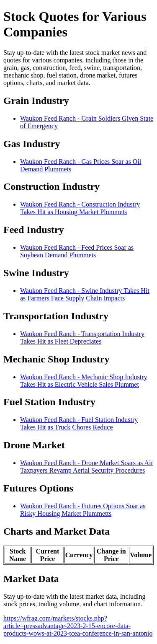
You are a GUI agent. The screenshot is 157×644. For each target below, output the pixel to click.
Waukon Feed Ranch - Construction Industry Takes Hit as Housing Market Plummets (80, 208)
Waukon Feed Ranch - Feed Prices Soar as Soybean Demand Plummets (77, 251)
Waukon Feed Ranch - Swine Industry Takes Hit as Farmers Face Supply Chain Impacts (85, 294)
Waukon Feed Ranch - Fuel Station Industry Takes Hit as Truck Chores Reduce (79, 423)
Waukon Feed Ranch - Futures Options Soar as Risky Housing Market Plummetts (83, 510)
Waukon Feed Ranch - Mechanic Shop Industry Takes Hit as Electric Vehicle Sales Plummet (84, 381)
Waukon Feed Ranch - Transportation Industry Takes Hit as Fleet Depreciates (82, 338)
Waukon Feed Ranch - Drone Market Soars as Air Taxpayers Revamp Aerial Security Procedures (87, 467)
